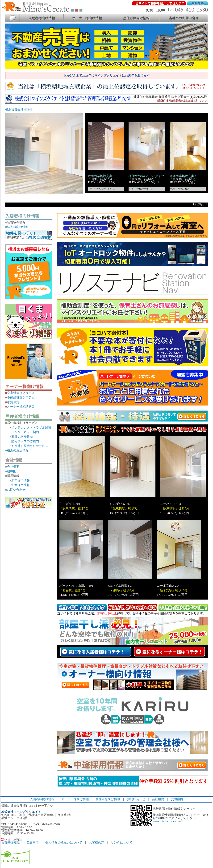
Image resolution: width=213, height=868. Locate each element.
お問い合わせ (15, 490)
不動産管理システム (20, 397)
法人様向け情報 (17, 227)
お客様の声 (97, 842)
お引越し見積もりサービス (30, 446)
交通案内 (177, 799)
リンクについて (122, 842)
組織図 (11, 471)
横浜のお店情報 (17, 450)
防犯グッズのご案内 (25, 441)
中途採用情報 (21, 485)
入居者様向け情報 (42, 799)
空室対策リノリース (20, 393)
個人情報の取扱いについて (64, 842)
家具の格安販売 (22, 437)
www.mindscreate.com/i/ (168, 821)
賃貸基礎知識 (10, 842)
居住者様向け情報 (108, 799)
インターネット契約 (25, 432)
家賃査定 (12, 402)
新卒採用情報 (21, 481)
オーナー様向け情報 (75, 799)
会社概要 (12, 467)
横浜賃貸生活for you (35, 4)
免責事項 (33, 842)
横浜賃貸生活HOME (19, 109)
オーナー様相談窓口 (20, 407)
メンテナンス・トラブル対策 (31, 428)
